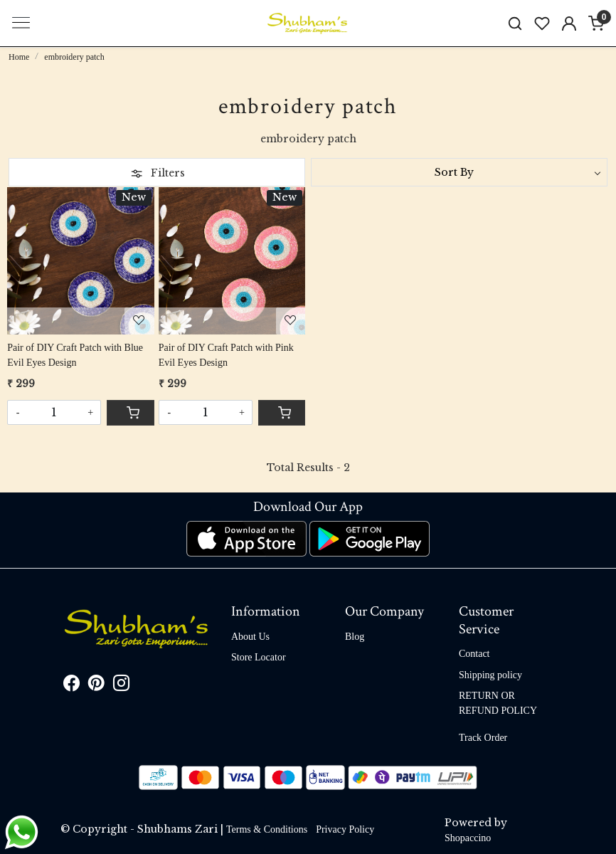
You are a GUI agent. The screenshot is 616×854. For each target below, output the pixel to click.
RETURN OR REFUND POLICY (498, 703)
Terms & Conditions (267, 829)
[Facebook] (71, 686)
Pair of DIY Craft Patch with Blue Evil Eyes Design (75, 355)
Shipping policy (490, 675)
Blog (355, 637)
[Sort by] (459, 172)
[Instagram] (121, 686)
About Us (250, 637)
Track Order (483, 738)
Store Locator (259, 657)
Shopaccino (468, 838)
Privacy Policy (345, 829)
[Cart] (130, 413)
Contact (474, 654)
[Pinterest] (96, 686)
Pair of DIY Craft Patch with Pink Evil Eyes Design (226, 355)
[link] (515, 23)
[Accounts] (569, 23)
